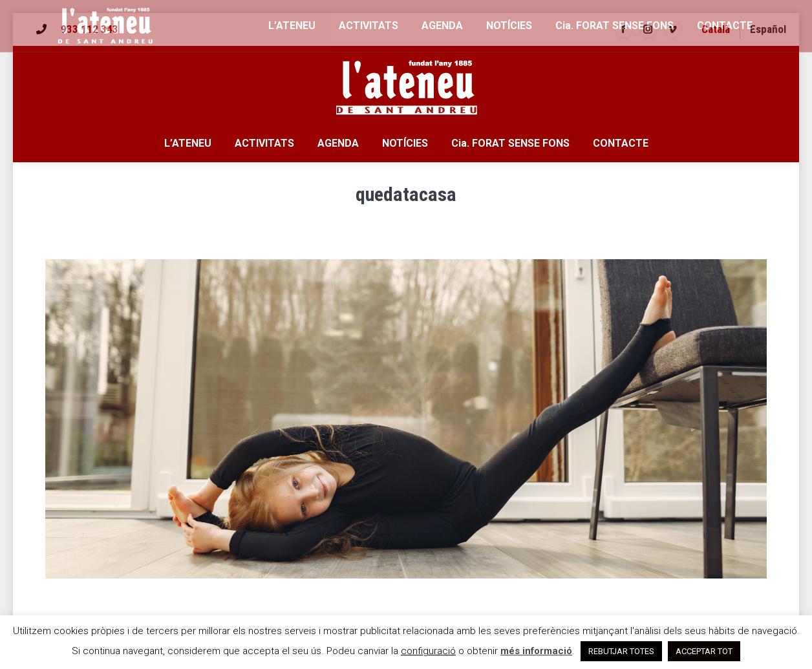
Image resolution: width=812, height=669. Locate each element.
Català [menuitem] (716, 29)
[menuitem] (716, 29)
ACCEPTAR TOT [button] (704, 651)
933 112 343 (90, 29)
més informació (536, 651)
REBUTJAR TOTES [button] (621, 651)
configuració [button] (428, 651)
